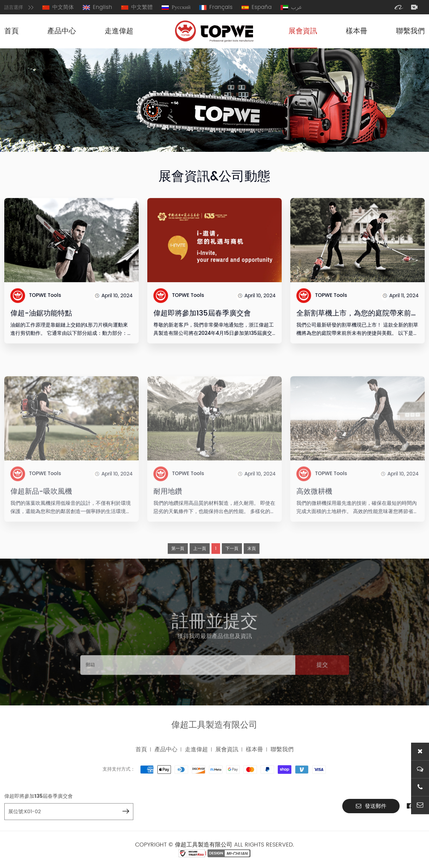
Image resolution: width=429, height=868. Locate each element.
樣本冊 (357, 31)
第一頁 (178, 568)
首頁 (11, 31)
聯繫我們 (410, 31)
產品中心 (62, 31)
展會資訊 (303, 31)
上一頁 (200, 568)
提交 (322, 685)
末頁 (252, 568)
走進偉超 (119, 31)
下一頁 (232, 568)
